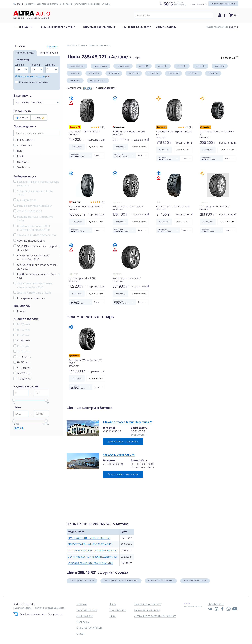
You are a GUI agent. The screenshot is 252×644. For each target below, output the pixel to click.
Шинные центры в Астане (148, 604)
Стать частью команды (87, 4)
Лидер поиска (55, 614)
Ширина (19, 65)
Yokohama (23, 167)
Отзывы (106, 4)
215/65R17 (213, 73)
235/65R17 (194, 73)
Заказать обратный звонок (223, 4)
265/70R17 (153, 73)
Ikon (19, 151)
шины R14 (144, 66)
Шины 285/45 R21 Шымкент (161, 581)
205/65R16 (75, 80)
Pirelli (20, 156)
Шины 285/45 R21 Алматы (82, 581)
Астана (19, 4)
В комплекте (22, 96)
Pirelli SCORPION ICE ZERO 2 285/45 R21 (89, 538)
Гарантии (30, 4)
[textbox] (174, 15)
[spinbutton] (21, 393)
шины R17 (201, 66)
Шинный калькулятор (137, 29)
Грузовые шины (118, 610)
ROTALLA (22, 162)
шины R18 (74, 73)
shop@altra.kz (216, 604)
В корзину (77, 147)
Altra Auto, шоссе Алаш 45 (119, 455)
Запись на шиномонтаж (99, 29)
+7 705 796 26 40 (112, 431)
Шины (113, 604)
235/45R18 (94, 73)
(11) (191, 127)
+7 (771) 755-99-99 (113, 464)
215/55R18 (134, 73)
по (106, 88)
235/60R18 (114, 73)
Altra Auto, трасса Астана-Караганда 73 (128, 422)
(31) (103, 202)
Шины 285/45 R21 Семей (195, 581)
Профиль (35, 65)
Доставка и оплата (47, 4)
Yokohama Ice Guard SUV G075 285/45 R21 (90, 563)
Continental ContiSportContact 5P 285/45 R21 (93, 550)
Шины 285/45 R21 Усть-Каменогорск (121, 581)
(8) (104, 127)
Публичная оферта (22, 608)
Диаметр (50, 65)
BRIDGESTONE (25, 140)
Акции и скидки (166, 29)
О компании (66, 4)
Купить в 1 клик (96, 147)
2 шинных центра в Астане (58, 29)
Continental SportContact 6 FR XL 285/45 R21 (92, 557)
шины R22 (220, 66)
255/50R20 (173, 73)
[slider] (14, 400)
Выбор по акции (25, 176)
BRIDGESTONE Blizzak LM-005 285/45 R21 (90, 544)
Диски (113, 616)
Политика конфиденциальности (50, 608)
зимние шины (100, 66)
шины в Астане (77, 66)
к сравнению (97, 140)
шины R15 (182, 66)
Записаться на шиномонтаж (123, 442)
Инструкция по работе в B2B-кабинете (155, 616)
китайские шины (98, 80)
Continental (24, 145)
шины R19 (163, 66)
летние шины (123, 66)
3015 (168, 4)
